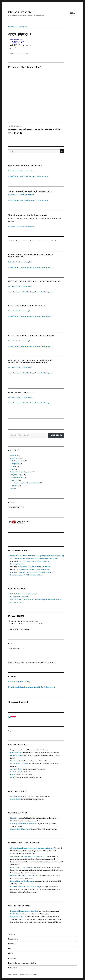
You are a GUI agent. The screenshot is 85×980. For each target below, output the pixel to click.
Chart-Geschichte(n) (19, 477)
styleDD (13, 777)
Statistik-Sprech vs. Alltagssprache (21, 472)
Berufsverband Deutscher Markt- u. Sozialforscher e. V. (28, 867)
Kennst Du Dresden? (17, 755)
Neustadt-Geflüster (16, 769)
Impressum (12, 958)
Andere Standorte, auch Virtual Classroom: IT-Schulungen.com (28, 176)
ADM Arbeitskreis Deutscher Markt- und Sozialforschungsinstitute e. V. (33, 848)
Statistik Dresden (19, 12)
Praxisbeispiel (15, 458)
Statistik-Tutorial (16, 799)
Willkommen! (13, 934)
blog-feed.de (12, 731)
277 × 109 (25, 53)
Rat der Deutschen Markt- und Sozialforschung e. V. (27, 887)
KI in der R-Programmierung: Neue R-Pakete (24, 594)
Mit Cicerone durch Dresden (19, 764)
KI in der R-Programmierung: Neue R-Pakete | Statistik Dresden (30, 572)
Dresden (15, 480)
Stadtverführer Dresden (18, 917)
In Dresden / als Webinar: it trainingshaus (21, 171)
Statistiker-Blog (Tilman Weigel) (21, 829)
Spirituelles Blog (16, 772)
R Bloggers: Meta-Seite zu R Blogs (19, 681)
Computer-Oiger (15, 750)
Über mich (12, 944)
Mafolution (14, 818)
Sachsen (15, 486)
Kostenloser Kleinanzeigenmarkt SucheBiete (24, 911)
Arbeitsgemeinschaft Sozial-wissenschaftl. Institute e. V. (28, 856)
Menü (73, 13)
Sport (12, 469)
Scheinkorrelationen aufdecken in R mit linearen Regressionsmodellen (35, 558)
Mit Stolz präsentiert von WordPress (28, 974)
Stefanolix (13, 775)
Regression (16, 464)
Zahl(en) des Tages (16, 475)
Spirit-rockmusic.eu (16, 914)
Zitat (12, 488)
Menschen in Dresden (17, 761)
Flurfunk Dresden (16, 753)
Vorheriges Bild (13, 27)
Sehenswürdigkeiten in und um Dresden (27, 483)
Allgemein (14, 455)
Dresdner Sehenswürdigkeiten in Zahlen (22, 963)
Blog (10, 949)
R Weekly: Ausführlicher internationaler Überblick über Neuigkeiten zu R (31, 687)
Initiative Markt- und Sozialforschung (22, 881)
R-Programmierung (18, 461)
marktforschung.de (16, 796)
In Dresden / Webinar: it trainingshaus (20, 262)
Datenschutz (13, 968)
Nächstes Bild (23, 27)
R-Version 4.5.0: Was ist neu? (20, 597)
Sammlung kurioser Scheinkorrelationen (23, 824)
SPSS (14, 466)
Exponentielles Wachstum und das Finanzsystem (35, 567)
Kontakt (11, 953)
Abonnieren (56, 435)
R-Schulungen (13, 939)
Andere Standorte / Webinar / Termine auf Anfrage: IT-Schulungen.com (31, 267)
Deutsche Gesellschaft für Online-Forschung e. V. (26, 876)
